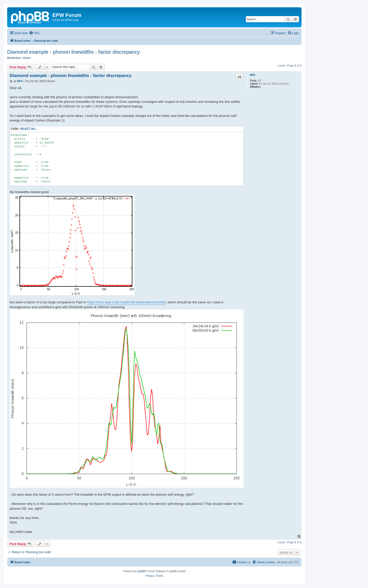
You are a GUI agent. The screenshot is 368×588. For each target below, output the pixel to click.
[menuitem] (34, 33)
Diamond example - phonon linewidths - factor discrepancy (73, 52)
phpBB (141, 571)
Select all (28, 129)
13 (259, 81)
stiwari (27, 58)
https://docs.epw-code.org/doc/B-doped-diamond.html (126, 302)
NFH (253, 75)
